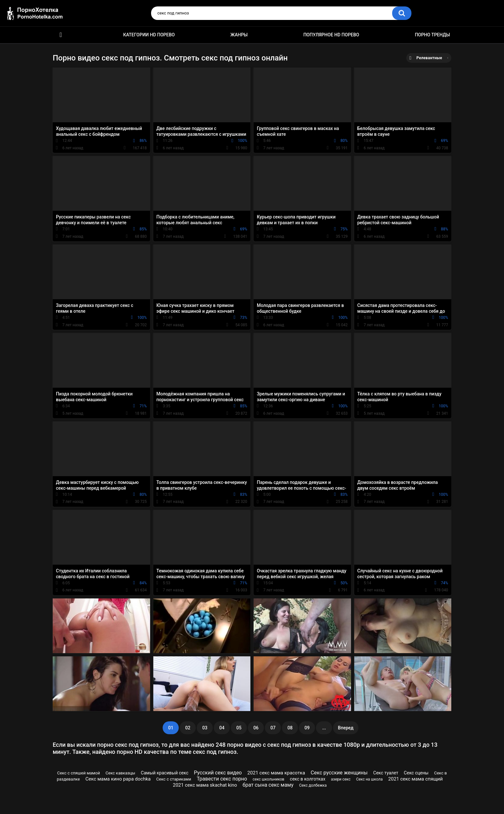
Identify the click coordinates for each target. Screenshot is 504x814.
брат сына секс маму (268, 785)
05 (239, 728)
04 (222, 728)
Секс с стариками (174, 779)
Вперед (346, 728)
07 (273, 728)
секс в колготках (308, 779)
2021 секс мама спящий (416, 779)
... (324, 728)
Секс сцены (416, 773)
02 (188, 728)
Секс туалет (386, 773)
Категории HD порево (149, 35)
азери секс (341, 779)
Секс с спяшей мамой (79, 773)
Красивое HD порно (61, 35)
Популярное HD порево (331, 35)
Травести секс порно (222, 779)
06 (256, 728)
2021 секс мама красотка (276, 773)
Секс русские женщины (339, 773)
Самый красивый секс (165, 773)
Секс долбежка (313, 785)
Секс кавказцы (120, 773)
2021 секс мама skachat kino (205, 785)
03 (205, 728)
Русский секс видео (218, 773)
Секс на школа (369, 779)
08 (290, 728)
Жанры (239, 35)
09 (307, 728)
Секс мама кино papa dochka (118, 779)
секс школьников (268, 779)
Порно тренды (432, 35)
